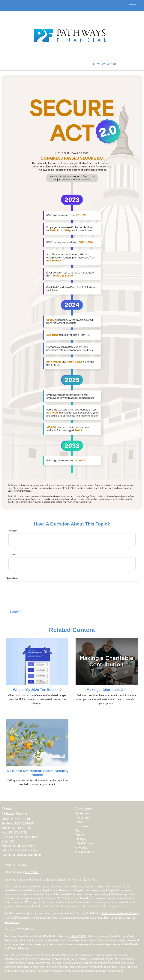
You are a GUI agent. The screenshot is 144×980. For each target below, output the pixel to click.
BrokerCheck (88, 879)
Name (13, 530)
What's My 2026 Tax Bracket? (37, 690)
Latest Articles (84, 843)
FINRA (74, 936)
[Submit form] (15, 612)
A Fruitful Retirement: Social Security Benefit (37, 773)
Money (79, 835)
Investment (82, 818)
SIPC (83, 936)
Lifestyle (80, 839)
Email (12, 554)
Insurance (81, 826)
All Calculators (84, 852)
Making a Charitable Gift (106, 690)
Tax (77, 831)
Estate (79, 822)
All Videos (81, 848)
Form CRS (20, 865)
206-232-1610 (104, 64)
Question (12, 578)
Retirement (82, 813)
